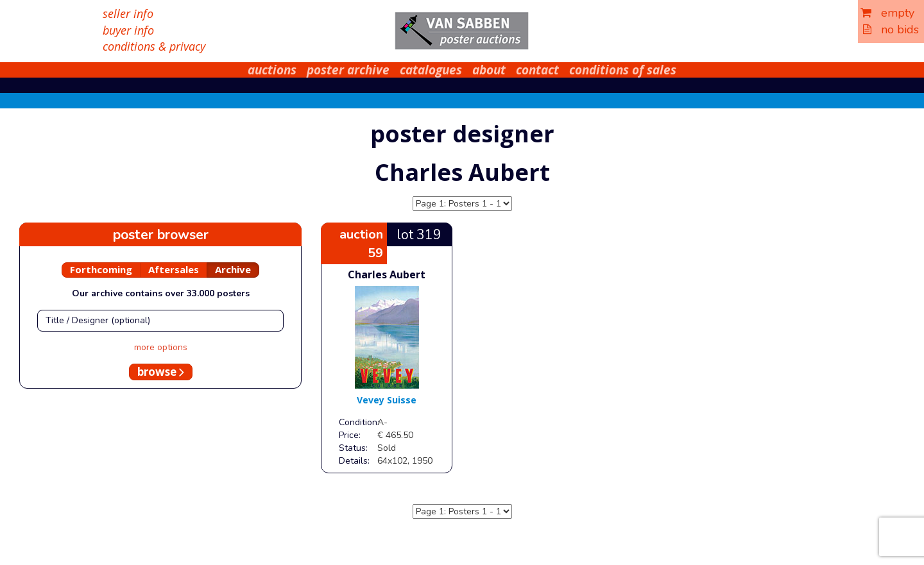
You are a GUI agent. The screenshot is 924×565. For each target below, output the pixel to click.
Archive (233, 269)
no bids (891, 30)
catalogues (431, 70)
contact (537, 70)
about (489, 70)
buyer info (128, 30)
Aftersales (174, 269)
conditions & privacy (154, 46)
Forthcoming (101, 269)
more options (161, 347)
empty (887, 13)
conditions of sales (623, 70)
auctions (272, 70)
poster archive (348, 70)
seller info (128, 13)
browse (161, 372)
